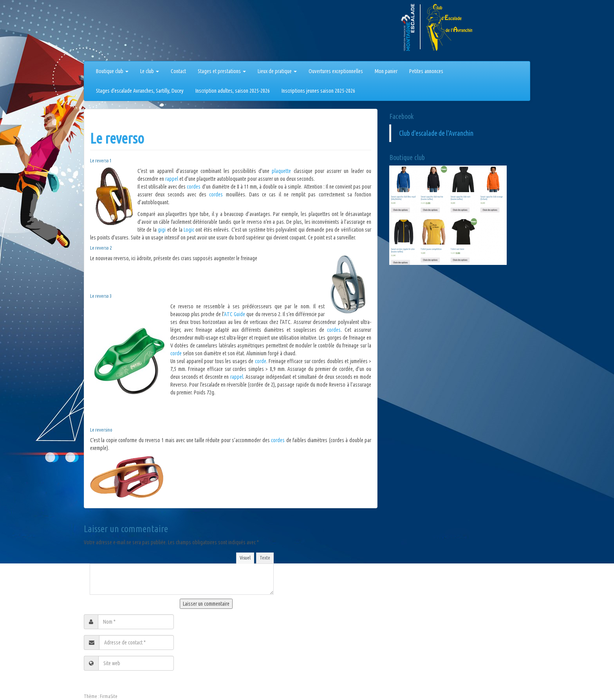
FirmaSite (109, 696)
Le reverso (117, 138)
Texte (265, 558)
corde (176, 353)
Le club (150, 71)
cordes (194, 187)
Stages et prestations (222, 71)
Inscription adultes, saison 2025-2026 (233, 91)
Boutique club (112, 71)
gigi (162, 230)
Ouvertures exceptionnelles (336, 71)
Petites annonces (426, 71)
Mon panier (386, 71)
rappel (172, 179)
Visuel (245, 558)
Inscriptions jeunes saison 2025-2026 (318, 91)
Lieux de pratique (277, 71)
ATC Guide (235, 314)
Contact (178, 71)
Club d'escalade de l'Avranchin (436, 133)
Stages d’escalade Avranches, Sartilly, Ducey (140, 91)
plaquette (283, 171)
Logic (190, 230)
